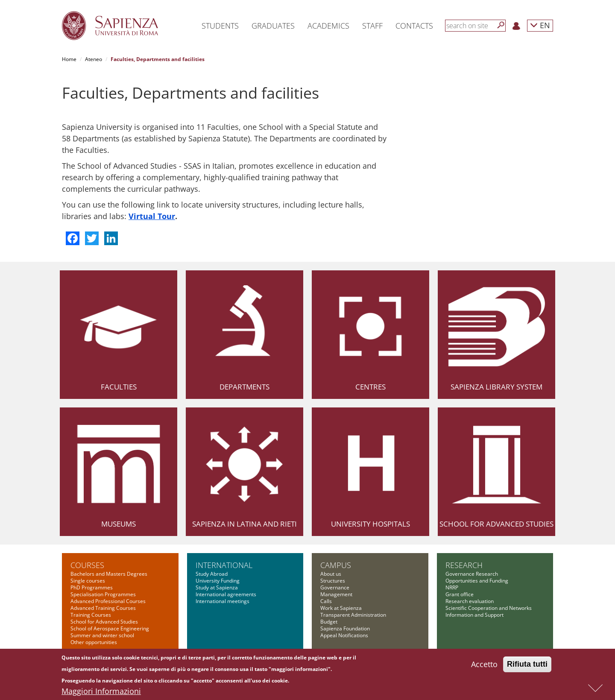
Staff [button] (372, 26)
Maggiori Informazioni (101, 692)
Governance (335, 587)
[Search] (501, 25)
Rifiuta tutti (527, 665)
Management (336, 594)
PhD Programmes (92, 587)
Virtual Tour (152, 216)
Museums (119, 524)
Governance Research (472, 574)
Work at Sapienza (341, 608)
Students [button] (220, 26)
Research (464, 565)
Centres (370, 387)
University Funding (218, 581)
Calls (326, 601)
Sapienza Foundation (345, 628)
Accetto (484, 665)
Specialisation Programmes (103, 594)
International (224, 565)
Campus (336, 565)
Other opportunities (94, 642)
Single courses (88, 581)
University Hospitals (370, 524)
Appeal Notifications (344, 635)
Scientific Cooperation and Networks (489, 608)
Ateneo (94, 59)
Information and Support (474, 615)
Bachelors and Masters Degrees (109, 574)
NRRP (452, 587)
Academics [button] (328, 26)
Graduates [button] (273, 26)
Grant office (460, 594)
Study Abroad (212, 574)
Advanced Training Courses (103, 608)
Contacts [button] (414, 26)
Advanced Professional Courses (108, 601)
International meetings (223, 601)
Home (69, 59)
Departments (245, 387)
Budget (329, 622)
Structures (333, 581)
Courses (87, 565)
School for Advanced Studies (496, 524)
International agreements (226, 594)
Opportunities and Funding (477, 581)
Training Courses (91, 615)
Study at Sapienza (217, 587)
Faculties (119, 387)
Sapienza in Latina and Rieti (245, 524)
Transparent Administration (353, 615)
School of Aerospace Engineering (110, 628)
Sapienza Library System (496, 387)
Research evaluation (470, 601)
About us (331, 574)
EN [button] (540, 25)
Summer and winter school (102, 635)
